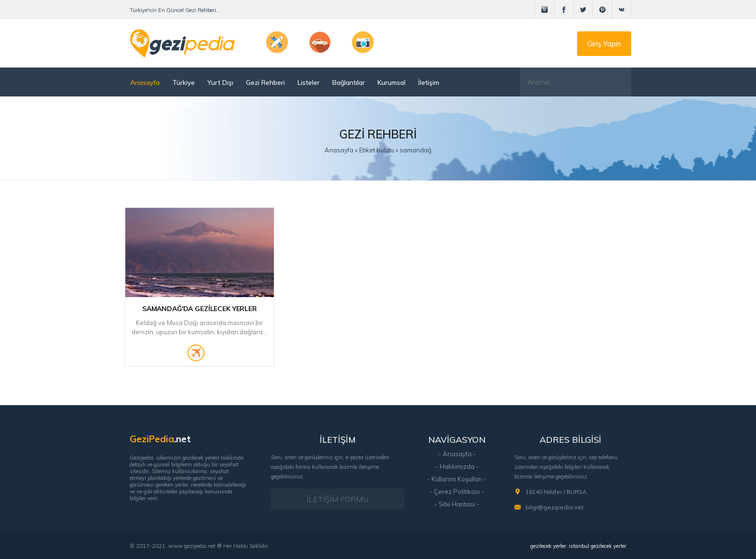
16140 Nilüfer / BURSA (556, 492)
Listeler (309, 82)
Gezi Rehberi (265, 82)
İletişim (429, 82)
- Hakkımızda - (457, 466)
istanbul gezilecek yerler (598, 546)
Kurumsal (391, 82)
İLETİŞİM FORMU (337, 499)
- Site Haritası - (457, 504)
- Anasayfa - (457, 454)
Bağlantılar (349, 82)
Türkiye (183, 82)
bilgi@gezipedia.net (554, 507)
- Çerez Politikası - (457, 491)
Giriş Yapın (604, 44)
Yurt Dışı (220, 82)
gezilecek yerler (548, 546)
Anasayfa (145, 82)
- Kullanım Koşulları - (457, 479)
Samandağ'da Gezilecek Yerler (200, 309)
